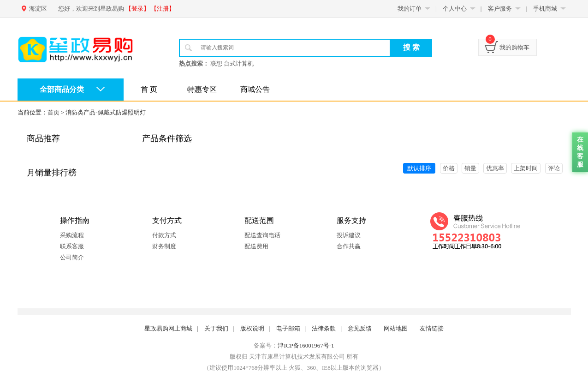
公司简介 (72, 257)
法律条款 (324, 328)
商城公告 (255, 89)
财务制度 (164, 246)
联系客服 (72, 246)
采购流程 (72, 235)
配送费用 (256, 246)
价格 (449, 168)
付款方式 (164, 235)
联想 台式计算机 (232, 63)
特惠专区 (202, 89)
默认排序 (419, 168)
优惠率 (495, 168)
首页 (53, 112)
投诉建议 (349, 235)
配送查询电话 (262, 235)
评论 (554, 168)
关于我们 (216, 328)
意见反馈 (360, 328)
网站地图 (396, 328)
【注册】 (163, 9)
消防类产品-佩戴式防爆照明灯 (105, 112)
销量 (470, 168)
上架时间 (526, 168)
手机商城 (545, 9)
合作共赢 (349, 246)
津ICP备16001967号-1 (306, 345)
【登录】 (137, 9)
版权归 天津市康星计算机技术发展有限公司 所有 (294, 357)
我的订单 (410, 9)
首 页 (149, 89)
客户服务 (500, 9)
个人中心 (455, 9)
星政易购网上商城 (168, 328)
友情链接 (432, 328)
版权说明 (252, 328)
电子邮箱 (288, 328)
